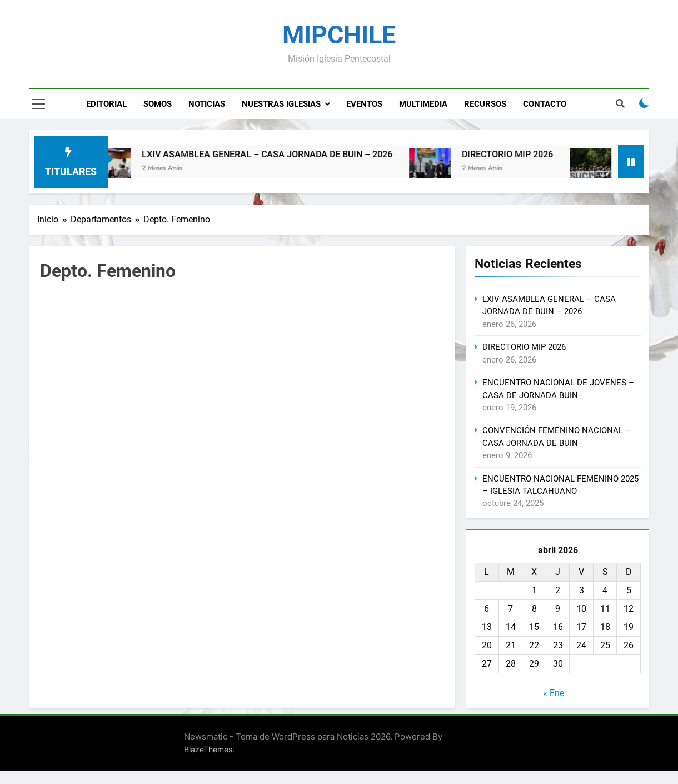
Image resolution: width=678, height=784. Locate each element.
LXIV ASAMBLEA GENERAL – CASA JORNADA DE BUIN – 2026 (280, 154)
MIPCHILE (339, 35)
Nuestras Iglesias (281, 104)
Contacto (545, 104)
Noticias (207, 104)
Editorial (106, 104)
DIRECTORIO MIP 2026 (521, 154)
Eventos (364, 104)
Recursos (485, 104)
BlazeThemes (208, 749)
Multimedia (423, 104)
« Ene (554, 693)
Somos (158, 104)
